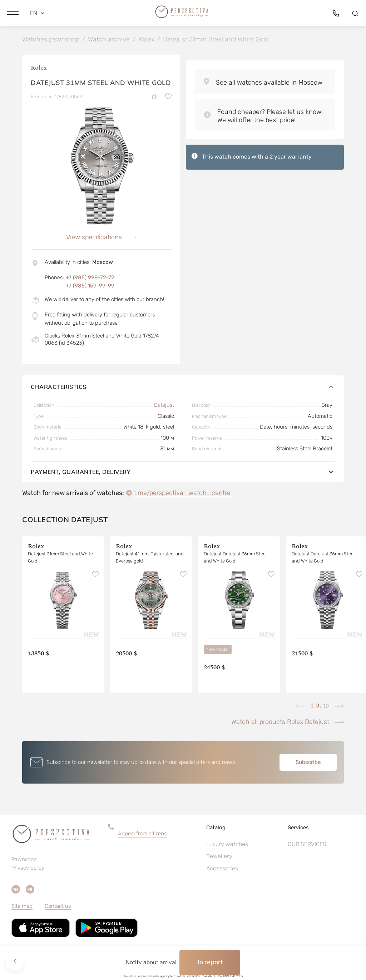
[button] (13, 12)
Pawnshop (24, 860)
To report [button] (210, 962)
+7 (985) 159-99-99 (90, 287)
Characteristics (183, 388)
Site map (22, 907)
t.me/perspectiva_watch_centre (182, 494)
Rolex (39, 69)
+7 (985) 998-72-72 (90, 279)
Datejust (164, 406)
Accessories (222, 869)
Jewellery (219, 857)
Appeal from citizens (142, 835)
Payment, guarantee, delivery (183, 473)
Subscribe (308, 763)
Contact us (58, 907)
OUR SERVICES (307, 845)
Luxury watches (227, 845)
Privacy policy (28, 869)
